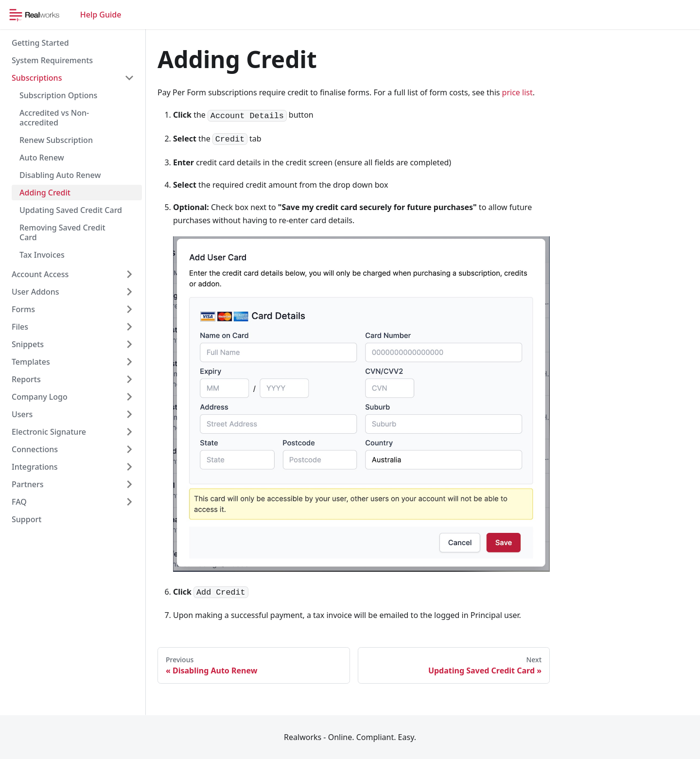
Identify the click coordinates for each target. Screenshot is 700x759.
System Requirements (52, 60)
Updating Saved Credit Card (71, 210)
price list (517, 92)
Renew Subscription (56, 140)
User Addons (35, 292)
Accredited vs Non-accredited (54, 118)
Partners (28, 484)
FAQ (19, 502)
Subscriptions (37, 78)
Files (20, 327)
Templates (31, 362)
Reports (26, 379)
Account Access (40, 274)
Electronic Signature (49, 432)
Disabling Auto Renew (60, 175)
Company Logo (40, 397)
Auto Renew (42, 158)
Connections (35, 449)
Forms (23, 309)
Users (22, 414)
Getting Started (40, 43)
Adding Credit (45, 193)
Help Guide (101, 15)
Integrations (35, 467)
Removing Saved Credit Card (62, 232)
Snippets (28, 344)
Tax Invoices (42, 255)
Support (26, 519)
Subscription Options (58, 95)
